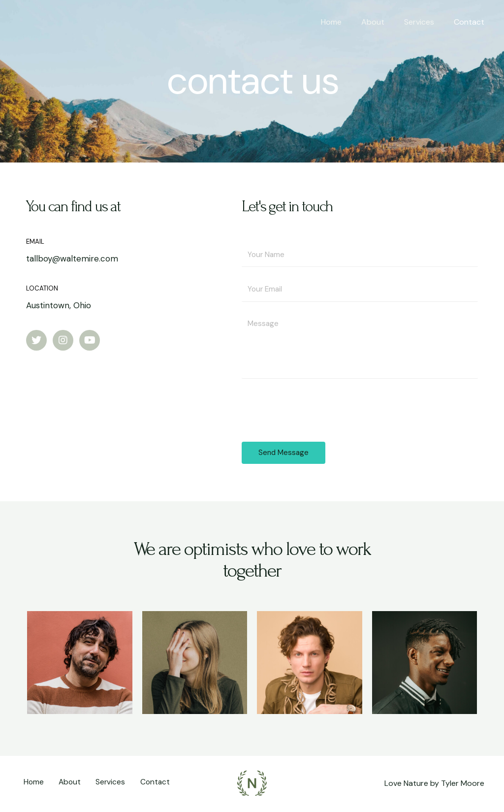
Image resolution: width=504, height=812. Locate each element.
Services (425, 22)
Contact (471, 22)
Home (345, 22)
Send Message (283, 454)
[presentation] (316, 409)
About (383, 22)
